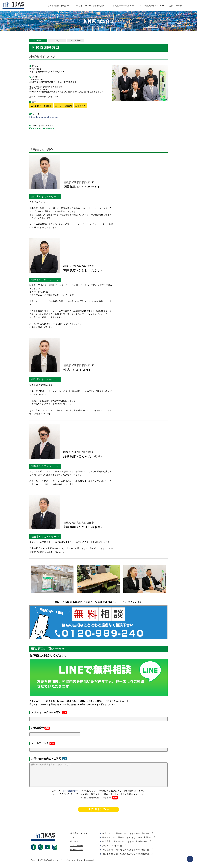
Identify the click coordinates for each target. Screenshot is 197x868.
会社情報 (75, 846)
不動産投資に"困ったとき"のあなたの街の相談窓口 (126, 855)
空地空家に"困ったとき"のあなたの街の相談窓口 (125, 846)
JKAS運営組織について (151, 6)
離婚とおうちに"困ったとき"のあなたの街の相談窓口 (127, 842)
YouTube (48, 128)
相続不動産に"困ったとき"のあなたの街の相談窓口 (126, 859)
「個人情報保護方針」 (71, 796)
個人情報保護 (77, 855)
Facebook (35, 128)
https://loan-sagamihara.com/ (44, 117)
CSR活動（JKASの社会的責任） (90, 6)
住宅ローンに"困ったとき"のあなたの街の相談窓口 (126, 838)
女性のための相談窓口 (113, 851)
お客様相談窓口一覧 (57, 6)
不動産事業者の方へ (122, 6)
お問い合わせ (176, 6)
